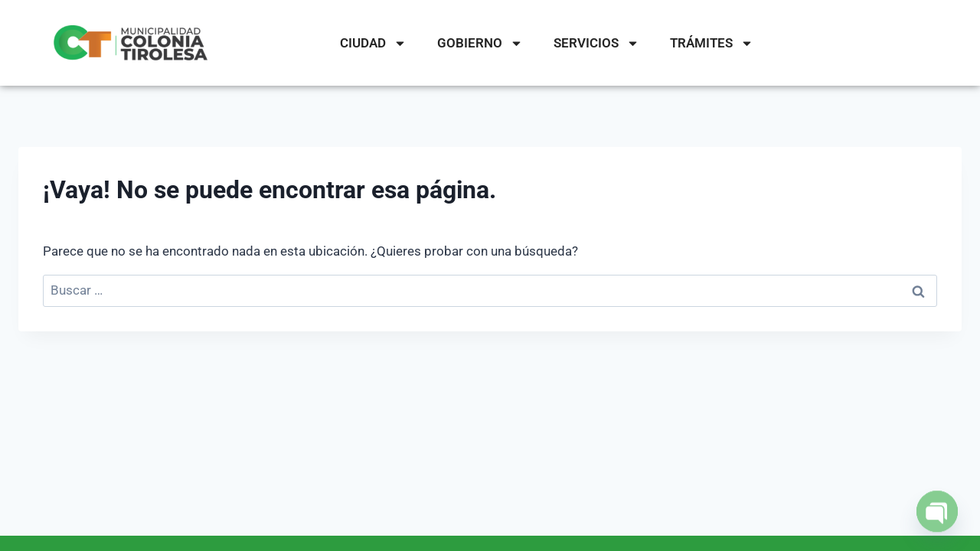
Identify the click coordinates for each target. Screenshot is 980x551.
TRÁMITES (712, 43)
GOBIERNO (480, 43)
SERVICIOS (596, 43)
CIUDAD (373, 43)
